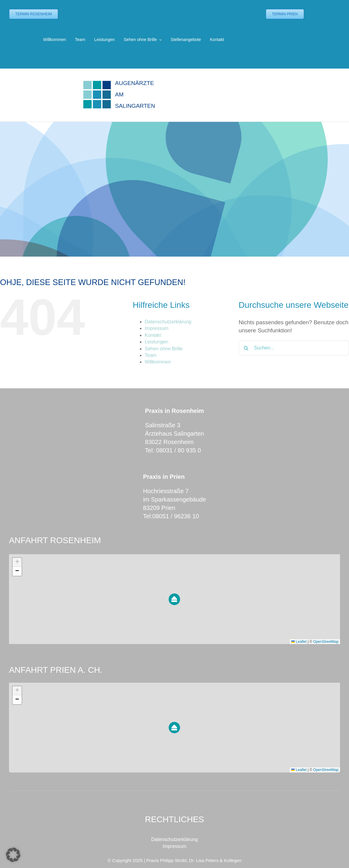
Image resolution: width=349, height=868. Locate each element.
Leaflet (299, 642)
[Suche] (246, 348)
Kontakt (153, 335)
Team (151, 355)
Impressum (157, 328)
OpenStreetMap (326, 642)
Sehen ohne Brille (164, 349)
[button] (174, 599)
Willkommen (158, 362)
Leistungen (156, 342)
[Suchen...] (294, 348)
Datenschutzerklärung (168, 322)
